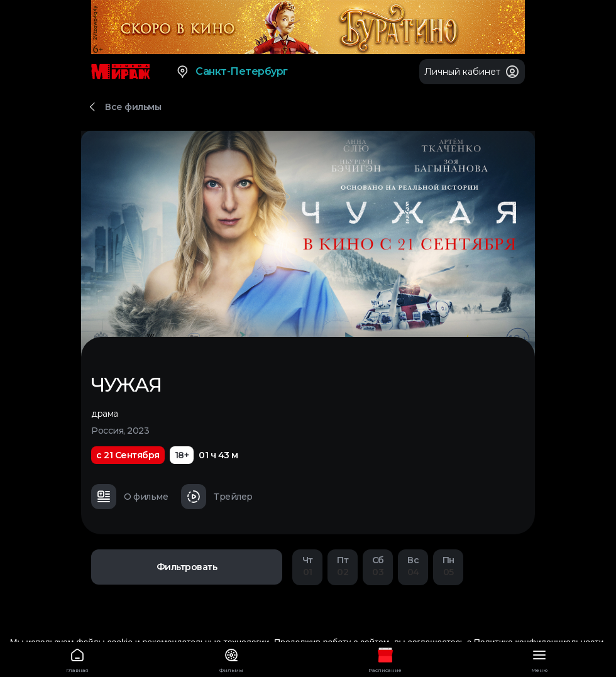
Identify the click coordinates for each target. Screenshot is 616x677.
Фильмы (231, 658)
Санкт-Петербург (232, 72)
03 (378, 566)
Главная (77, 658)
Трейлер (217, 497)
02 (343, 566)
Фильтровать (187, 567)
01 (307, 566)
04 (413, 566)
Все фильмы (133, 107)
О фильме (129, 497)
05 (448, 566)
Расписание (385, 658)
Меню (539, 658)
